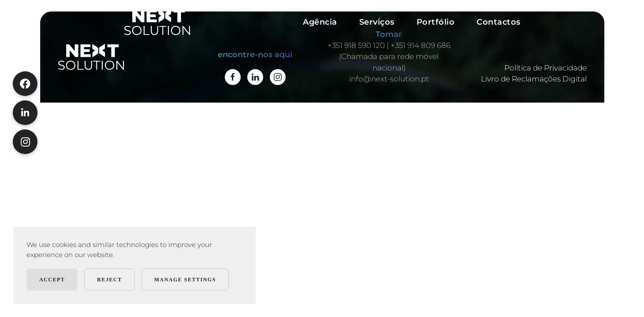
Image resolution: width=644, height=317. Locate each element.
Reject (109, 280)
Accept (52, 280)
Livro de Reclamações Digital (534, 79)
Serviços (377, 22)
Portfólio (436, 22)
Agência (320, 22)
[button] (25, 142)
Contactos (499, 22)
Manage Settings (185, 280)
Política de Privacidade (545, 68)
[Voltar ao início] (157, 22)
